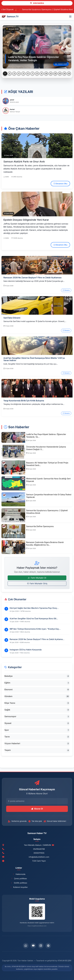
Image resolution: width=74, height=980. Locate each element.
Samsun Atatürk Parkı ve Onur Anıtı (24, 162)
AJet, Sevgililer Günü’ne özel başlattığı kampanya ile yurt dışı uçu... (31, 364)
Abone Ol (37, 809)
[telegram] (48, 946)
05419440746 (39, 849)
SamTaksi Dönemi (12, 318)
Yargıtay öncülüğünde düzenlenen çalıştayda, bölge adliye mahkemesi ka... (34, 404)
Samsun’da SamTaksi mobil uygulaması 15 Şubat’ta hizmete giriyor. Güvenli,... (35, 321)
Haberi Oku (61, 64)
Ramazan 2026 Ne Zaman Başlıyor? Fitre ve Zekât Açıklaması (32, 278)
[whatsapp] (26, 946)
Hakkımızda (19, 874)
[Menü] (70, 17)
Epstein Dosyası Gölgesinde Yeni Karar (26, 220)
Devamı (66, 290)
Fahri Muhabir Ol (37, 578)
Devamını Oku (60, 184)
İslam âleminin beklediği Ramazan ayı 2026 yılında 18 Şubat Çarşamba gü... (34, 281)
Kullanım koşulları (19, 887)
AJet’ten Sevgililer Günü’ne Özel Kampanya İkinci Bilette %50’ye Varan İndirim (34, 359)
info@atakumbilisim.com (39, 857)
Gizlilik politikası (19, 883)
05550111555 (39, 853)
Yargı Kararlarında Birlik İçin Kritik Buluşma (24, 401)
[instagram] (41, 946)
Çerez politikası (19, 878)
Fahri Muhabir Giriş (37, 583)
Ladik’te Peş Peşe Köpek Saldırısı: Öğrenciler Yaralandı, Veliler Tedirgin (33, 59)
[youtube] (33, 946)
